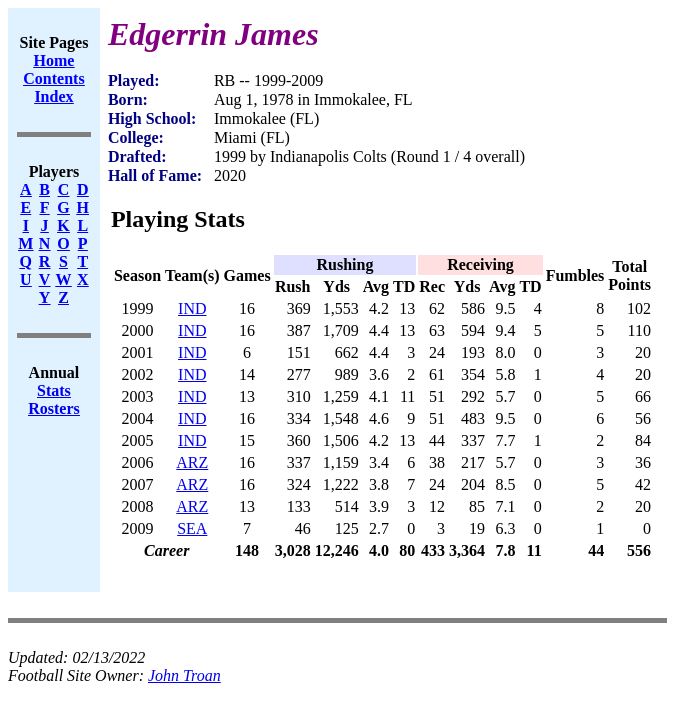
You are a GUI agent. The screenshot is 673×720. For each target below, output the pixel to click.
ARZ (192, 462)
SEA (192, 528)
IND (192, 308)
